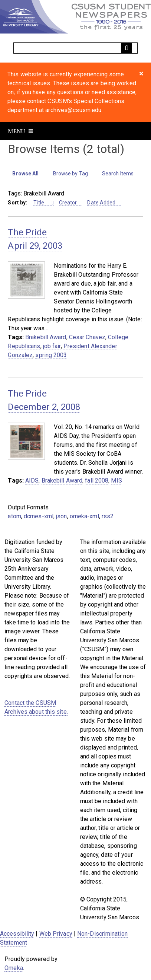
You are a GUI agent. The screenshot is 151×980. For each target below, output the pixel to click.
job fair (52, 346)
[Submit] (127, 48)
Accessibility (17, 934)
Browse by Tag (70, 174)
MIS (116, 481)
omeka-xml (84, 516)
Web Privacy (56, 934)
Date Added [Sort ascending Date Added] (101, 203)
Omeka (14, 968)
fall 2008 (97, 481)
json (61, 516)
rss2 (108, 516)
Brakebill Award (46, 337)
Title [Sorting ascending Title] (39, 203)
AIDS (32, 481)
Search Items (118, 174)
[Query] (75, 48)
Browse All (25, 174)
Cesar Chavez (87, 337)
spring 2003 (51, 355)
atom (14, 516)
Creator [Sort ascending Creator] (68, 203)
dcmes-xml (39, 516)
